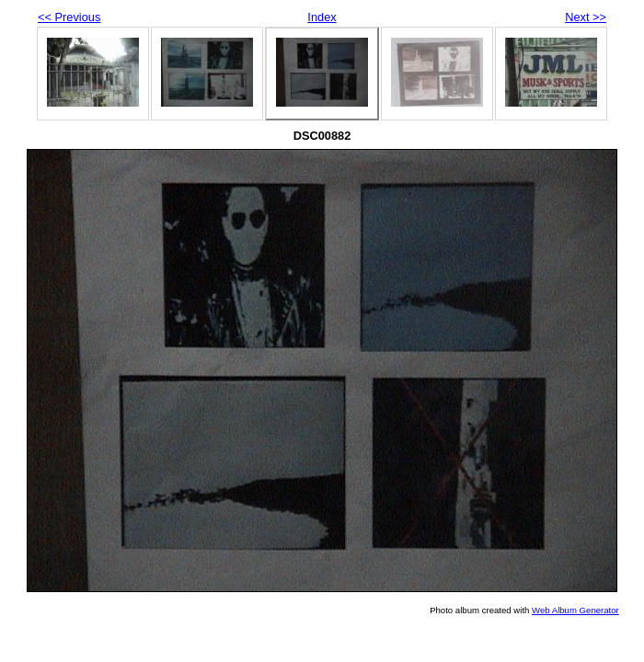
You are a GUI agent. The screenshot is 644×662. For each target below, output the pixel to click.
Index (322, 17)
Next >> (586, 17)
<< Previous (69, 17)
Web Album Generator (575, 610)
